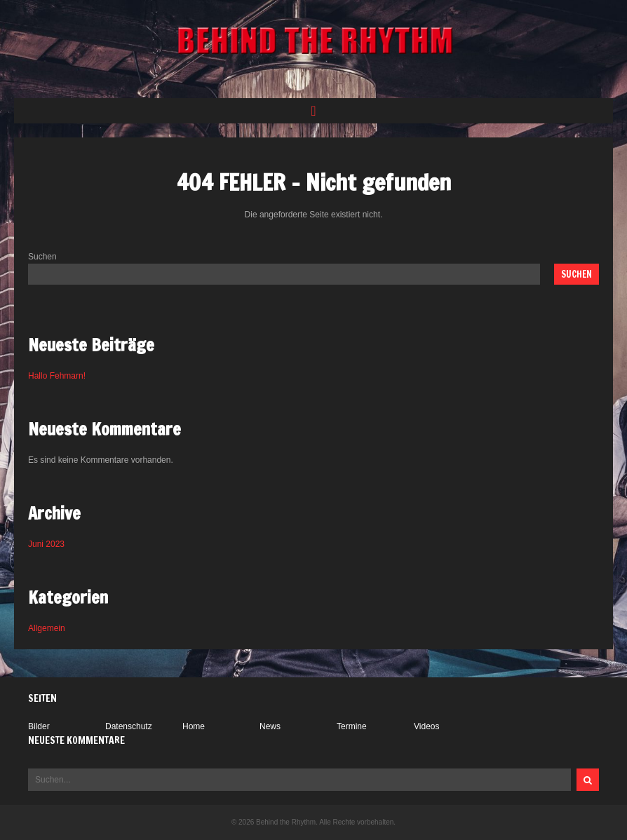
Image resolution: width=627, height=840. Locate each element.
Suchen (42, 257)
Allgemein (47, 628)
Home (194, 726)
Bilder (39, 726)
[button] (313, 111)
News (270, 726)
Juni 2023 (46, 544)
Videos (426, 726)
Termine (352, 726)
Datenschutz (129, 726)
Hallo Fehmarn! (57, 376)
